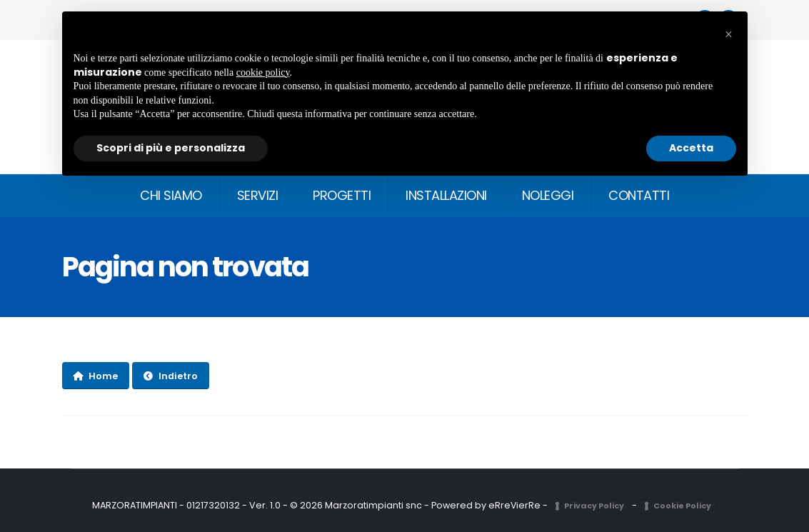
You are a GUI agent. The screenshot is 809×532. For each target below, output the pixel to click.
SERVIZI (258, 195)
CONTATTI (639, 195)
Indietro (171, 376)
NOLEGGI (548, 195)
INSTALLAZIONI (446, 195)
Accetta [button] (691, 148)
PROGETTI (342, 195)
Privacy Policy (595, 506)
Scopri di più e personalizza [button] (171, 148)
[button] (729, 34)
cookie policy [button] (263, 72)
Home (95, 376)
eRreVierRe (515, 505)
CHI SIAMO (171, 195)
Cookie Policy (683, 506)
